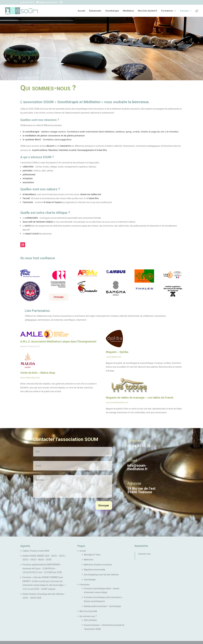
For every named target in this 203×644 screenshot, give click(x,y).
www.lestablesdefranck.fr (117, 402)
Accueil (81, 11)
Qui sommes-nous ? (88, 616)
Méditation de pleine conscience (98, 565)
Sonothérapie (112, 11)
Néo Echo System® (88, 611)
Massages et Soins (92, 555)
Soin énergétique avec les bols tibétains (101, 575)
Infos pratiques (90, 620)
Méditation (128, 11)
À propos (185, 11)
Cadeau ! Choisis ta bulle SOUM (36, 551)
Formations (167, 11)
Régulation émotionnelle (95, 570)
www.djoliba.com (114, 357)
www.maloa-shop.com (30, 378)
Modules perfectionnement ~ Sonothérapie (102, 606)
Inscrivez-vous (145, 554)
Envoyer (104, 506)
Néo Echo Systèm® (148, 11)
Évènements (95, 11)
